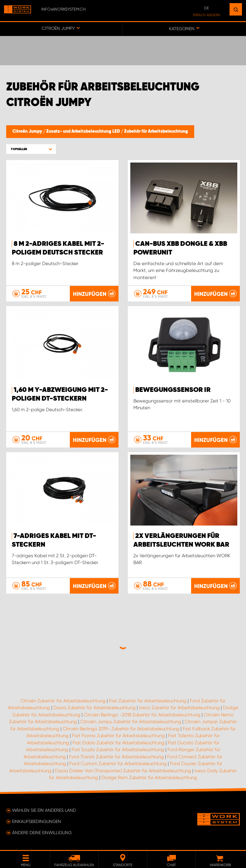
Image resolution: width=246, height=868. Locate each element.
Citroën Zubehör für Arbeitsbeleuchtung (63, 701)
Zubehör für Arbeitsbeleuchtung (156, 131)
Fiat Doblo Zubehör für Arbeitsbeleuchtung (119, 743)
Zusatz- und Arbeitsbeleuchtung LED (84, 131)
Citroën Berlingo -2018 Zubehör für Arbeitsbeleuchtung (142, 715)
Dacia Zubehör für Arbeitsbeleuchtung (94, 708)
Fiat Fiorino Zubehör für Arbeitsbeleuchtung (118, 736)
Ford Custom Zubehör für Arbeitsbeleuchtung (118, 764)
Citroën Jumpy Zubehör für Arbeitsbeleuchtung (131, 722)
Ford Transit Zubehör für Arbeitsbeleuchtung (116, 757)
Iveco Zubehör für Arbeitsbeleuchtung (179, 708)
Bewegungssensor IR (173, 390)
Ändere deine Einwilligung (42, 833)
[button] (31, 149)
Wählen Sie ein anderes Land (44, 810)
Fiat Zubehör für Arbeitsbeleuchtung (148, 701)
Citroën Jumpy (28, 131)
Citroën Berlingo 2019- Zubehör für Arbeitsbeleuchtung (121, 729)
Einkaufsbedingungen (37, 821)
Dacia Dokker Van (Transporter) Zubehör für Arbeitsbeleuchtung (123, 771)
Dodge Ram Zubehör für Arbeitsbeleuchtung (149, 778)
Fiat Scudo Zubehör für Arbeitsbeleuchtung (118, 750)
